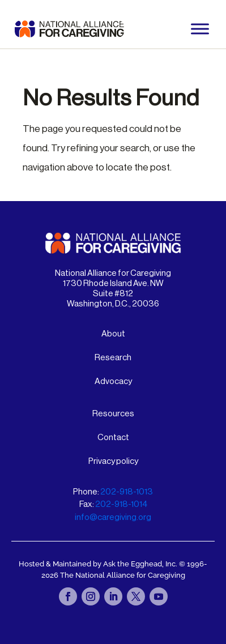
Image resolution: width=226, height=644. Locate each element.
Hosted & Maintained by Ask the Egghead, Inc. (99, 564)
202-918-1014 (121, 504)
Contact (113, 438)
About (113, 334)
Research (113, 358)
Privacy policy (113, 461)
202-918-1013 (127, 492)
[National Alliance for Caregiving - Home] (69, 29)
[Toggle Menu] (200, 29)
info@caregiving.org (113, 517)
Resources (113, 414)
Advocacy (113, 381)
